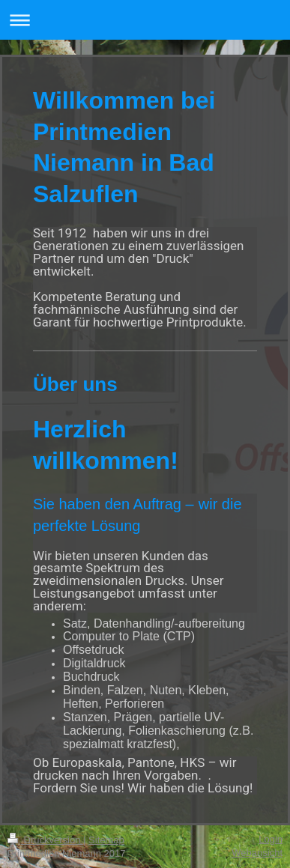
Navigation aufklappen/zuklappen (145, 20)
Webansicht (257, 853)
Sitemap (106, 840)
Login (271, 839)
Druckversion (45, 840)
